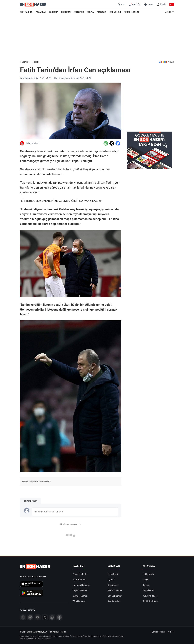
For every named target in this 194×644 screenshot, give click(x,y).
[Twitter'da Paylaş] (112, 143)
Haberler (24, 62)
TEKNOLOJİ (115, 12)
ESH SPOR (79, 12)
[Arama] (121, 4)
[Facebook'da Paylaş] (118, 143)
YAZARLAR (41, 12)
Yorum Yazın (30, 501)
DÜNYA (90, 12)
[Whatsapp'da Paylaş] (106, 143)
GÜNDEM (54, 12)
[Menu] (169, 12)
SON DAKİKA (26, 12)
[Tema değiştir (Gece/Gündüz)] (149, 4)
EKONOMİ (66, 12)
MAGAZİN (102, 12)
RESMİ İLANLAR (132, 12)
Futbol (36, 62)
